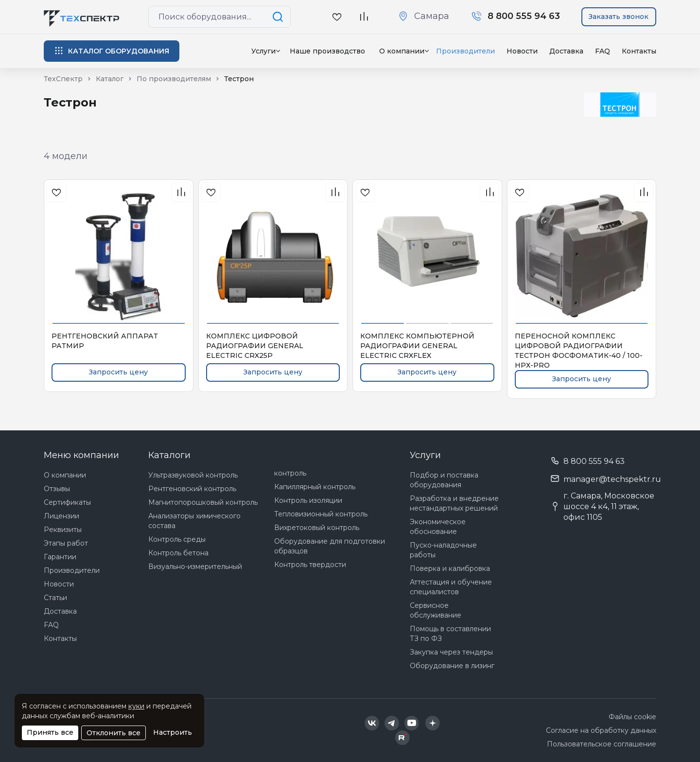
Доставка (566, 51)
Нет (458, 69)
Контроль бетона (178, 553)
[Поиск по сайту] (280, 17)
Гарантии (60, 557)
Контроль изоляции (308, 500)
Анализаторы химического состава (194, 521)
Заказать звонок (619, 17)
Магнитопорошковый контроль (203, 502)
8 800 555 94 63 (594, 461)
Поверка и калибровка (450, 568)
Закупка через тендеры (451, 652)
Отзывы (57, 489)
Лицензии (61, 516)
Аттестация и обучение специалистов (451, 587)
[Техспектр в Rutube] (402, 738)
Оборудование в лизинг (452, 666)
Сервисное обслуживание (436, 610)
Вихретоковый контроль (317, 528)
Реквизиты (63, 530)
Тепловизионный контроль (321, 514)
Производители (72, 570)
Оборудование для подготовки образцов (330, 546)
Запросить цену (118, 372)
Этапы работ (66, 543)
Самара (432, 16)
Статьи (55, 598)
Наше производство (327, 51)
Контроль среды (177, 539)
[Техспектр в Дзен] (432, 723)
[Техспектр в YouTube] (412, 723)
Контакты (639, 51)
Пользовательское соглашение (602, 744)
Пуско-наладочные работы (443, 550)
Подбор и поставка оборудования (444, 480)
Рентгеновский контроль (192, 489)
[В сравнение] (364, 17)
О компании (65, 475)
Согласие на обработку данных (601, 730)
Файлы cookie (632, 717)
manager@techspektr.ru (612, 479)
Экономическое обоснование (438, 527)
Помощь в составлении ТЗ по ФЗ (450, 634)
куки (136, 706)
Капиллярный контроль (315, 487)
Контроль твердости (310, 565)
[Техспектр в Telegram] (392, 723)
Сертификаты (67, 502)
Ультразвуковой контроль (193, 475)
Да (432, 69)
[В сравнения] (181, 192)
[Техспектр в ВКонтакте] (372, 723)
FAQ (603, 51)
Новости (522, 51)
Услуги (263, 51)
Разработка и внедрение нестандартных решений (454, 503)
